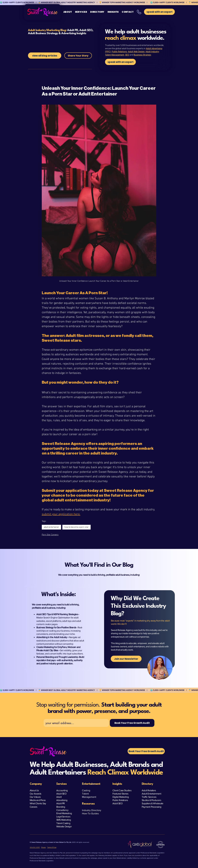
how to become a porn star (76, 527)
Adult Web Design (136, 52)
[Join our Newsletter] (126, 659)
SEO (127, 55)
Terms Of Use (52, 847)
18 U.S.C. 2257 (35, 847)
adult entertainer (51, 527)
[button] (81, 12)
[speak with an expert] (120, 62)
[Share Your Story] (78, 56)
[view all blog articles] (45, 56)
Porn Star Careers (50, 535)
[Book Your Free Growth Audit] (132, 723)
